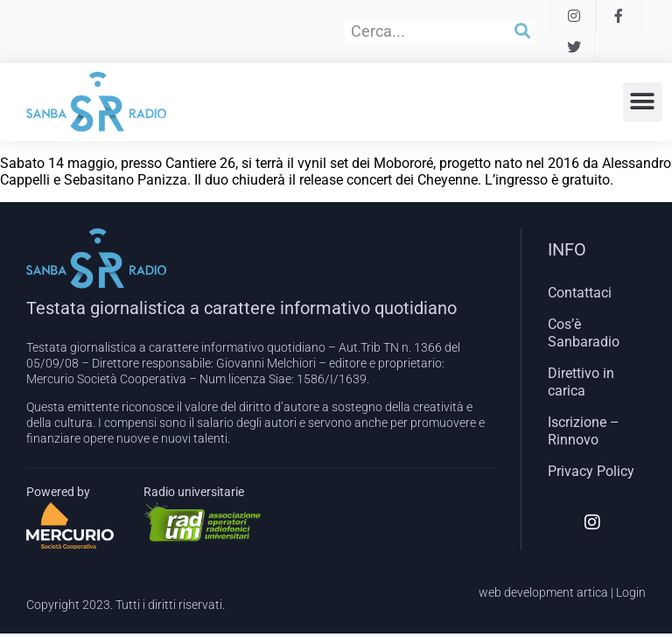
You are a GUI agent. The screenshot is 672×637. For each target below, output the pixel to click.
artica (592, 592)
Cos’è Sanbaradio (584, 333)
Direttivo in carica (581, 382)
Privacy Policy (591, 471)
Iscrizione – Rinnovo (584, 431)
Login (631, 592)
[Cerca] (522, 31)
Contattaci (580, 293)
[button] (643, 102)
